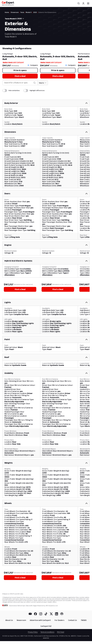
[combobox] (21, 19)
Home (7, 12)
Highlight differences (37, 90)
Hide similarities (14, 90)
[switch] (5, 91)
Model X (29, 12)
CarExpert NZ (46, 626)
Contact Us (73, 620)
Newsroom (21, 620)
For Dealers (59, 620)
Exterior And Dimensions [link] (47, 12)
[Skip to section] (43, 83)
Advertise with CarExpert (40, 620)
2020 (35, 12)
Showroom (15, 12)
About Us (9, 620)
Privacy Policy (33, 632)
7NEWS (84, 620)
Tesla (22, 12)
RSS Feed (61, 632)
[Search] (79, 3)
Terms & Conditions (47, 632)
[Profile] (83, 3)
